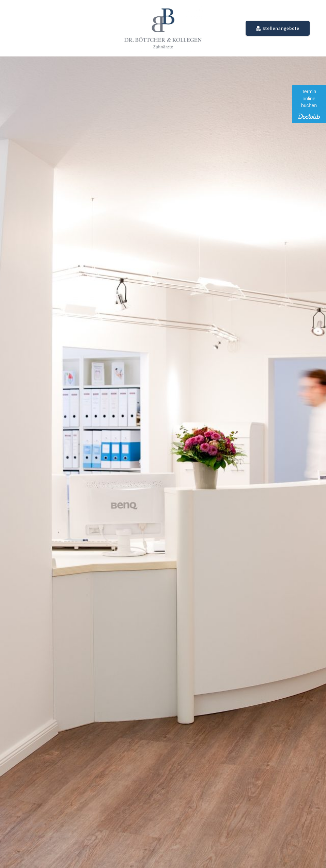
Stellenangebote (278, 29)
